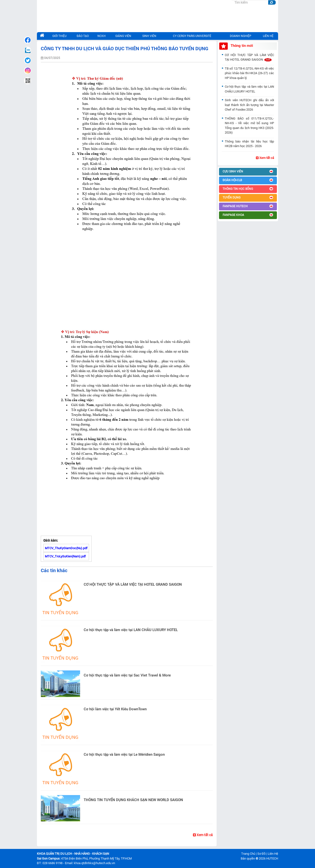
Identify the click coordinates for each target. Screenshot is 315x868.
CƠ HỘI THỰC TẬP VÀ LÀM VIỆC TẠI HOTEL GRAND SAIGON (133, 584)
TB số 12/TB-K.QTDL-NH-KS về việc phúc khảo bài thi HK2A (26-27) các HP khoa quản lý (249, 73)
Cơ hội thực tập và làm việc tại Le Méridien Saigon (124, 754)
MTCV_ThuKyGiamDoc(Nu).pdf (66, 548)
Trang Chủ (248, 854)
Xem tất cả (203, 835)
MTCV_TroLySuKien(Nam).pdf (65, 556)
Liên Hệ (273, 854)
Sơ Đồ (261, 854)
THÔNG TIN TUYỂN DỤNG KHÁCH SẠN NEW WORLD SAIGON (133, 800)
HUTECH (272, 858)
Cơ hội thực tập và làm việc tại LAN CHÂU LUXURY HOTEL (131, 630)
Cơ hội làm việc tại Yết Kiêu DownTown (115, 709)
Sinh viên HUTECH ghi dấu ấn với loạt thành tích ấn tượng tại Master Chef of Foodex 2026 (249, 105)
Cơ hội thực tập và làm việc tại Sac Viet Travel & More (127, 675)
